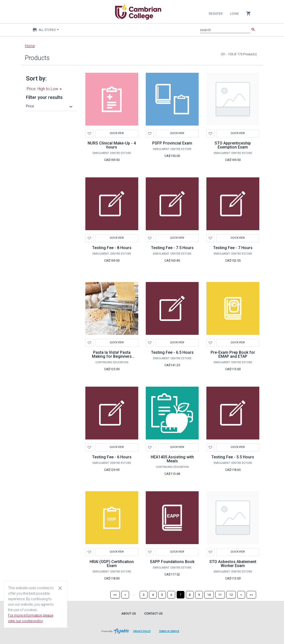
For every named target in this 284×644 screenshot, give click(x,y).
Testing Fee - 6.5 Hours (172, 352)
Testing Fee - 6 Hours (112, 457)
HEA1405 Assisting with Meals (172, 459)
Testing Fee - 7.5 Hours (172, 248)
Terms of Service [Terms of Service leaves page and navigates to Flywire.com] (169, 631)
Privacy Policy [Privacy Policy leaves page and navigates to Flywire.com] (142, 631)
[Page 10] (209, 595)
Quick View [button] (117, 133)
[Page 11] (220, 595)
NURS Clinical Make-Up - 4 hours (112, 145)
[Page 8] (190, 595)
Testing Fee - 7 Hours (233, 248)
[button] (50, 106)
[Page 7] (181, 595)
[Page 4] (153, 595)
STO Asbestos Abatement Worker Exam (233, 564)
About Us (129, 614)
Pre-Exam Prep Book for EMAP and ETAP (233, 354)
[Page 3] (144, 595)
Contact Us (153, 614)
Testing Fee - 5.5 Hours (233, 457)
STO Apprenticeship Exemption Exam (233, 145)
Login (234, 14)
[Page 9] (199, 595)
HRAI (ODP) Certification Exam (112, 564)
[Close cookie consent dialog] (60, 588)
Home (30, 46)
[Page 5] (162, 595)
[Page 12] (231, 595)
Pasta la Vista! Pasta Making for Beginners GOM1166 (112, 356)
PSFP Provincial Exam (172, 143)
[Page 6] (171, 595)
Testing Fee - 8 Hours (112, 248)
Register (216, 14)
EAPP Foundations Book (172, 562)
